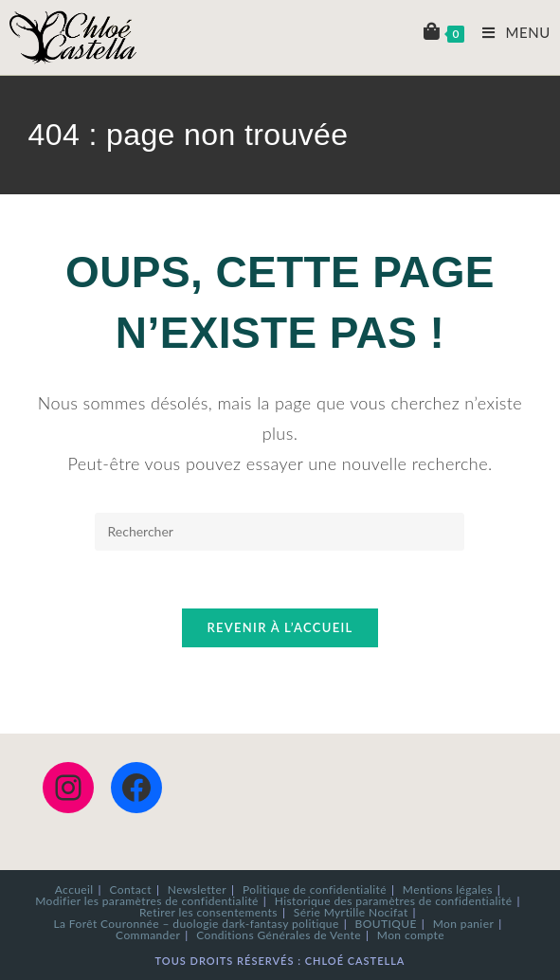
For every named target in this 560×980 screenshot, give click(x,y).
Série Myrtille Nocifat (351, 912)
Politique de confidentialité (315, 889)
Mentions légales (448, 889)
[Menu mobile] (509, 32)
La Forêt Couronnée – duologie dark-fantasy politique (196, 924)
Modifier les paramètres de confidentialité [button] (147, 901)
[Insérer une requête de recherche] (280, 532)
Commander (148, 935)
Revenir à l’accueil (280, 627)
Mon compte (411, 935)
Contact (131, 889)
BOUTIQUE (386, 924)
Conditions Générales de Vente (279, 935)
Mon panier (464, 924)
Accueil (74, 889)
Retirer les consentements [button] (208, 912)
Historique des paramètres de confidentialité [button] (394, 901)
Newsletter (197, 889)
